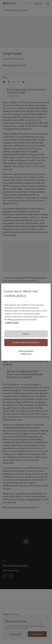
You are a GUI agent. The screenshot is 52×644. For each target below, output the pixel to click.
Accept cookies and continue (26, 342)
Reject (26, 334)
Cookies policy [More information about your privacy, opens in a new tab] (12, 322)
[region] (26, 322)
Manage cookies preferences (26, 352)
